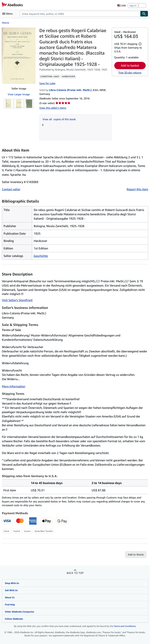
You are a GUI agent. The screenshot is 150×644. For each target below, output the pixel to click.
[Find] (144, 14)
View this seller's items (53, 108)
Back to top (75, 573)
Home (5, 23)
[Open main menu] (8, 14)
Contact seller (11, 189)
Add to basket (130, 65)
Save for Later (47, 83)
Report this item (137, 189)
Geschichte (41, 256)
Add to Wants (136, 554)
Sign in (133, 6)
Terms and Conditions (125, 626)
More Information (14, 386)
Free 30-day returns (130, 72)
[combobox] (80, 14)
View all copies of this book (59, 119)
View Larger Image (19, 94)
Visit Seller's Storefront (17, 300)
